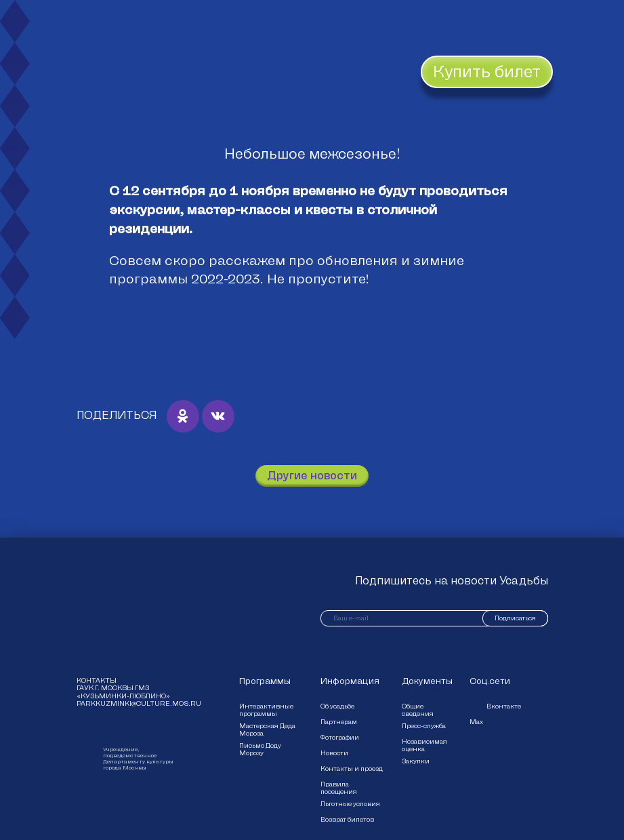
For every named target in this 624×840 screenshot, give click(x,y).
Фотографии (340, 737)
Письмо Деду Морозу (260, 749)
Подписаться (515, 618)
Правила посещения (339, 788)
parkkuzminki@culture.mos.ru (129, 704)
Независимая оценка (424, 745)
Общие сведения (418, 710)
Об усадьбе (337, 706)
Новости (334, 753)
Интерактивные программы (266, 710)
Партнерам (339, 722)
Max (476, 722)
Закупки (416, 761)
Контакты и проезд (352, 768)
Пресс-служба (424, 726)
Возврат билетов (347, 819)
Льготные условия (350, 804)
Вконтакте (504, 706)
